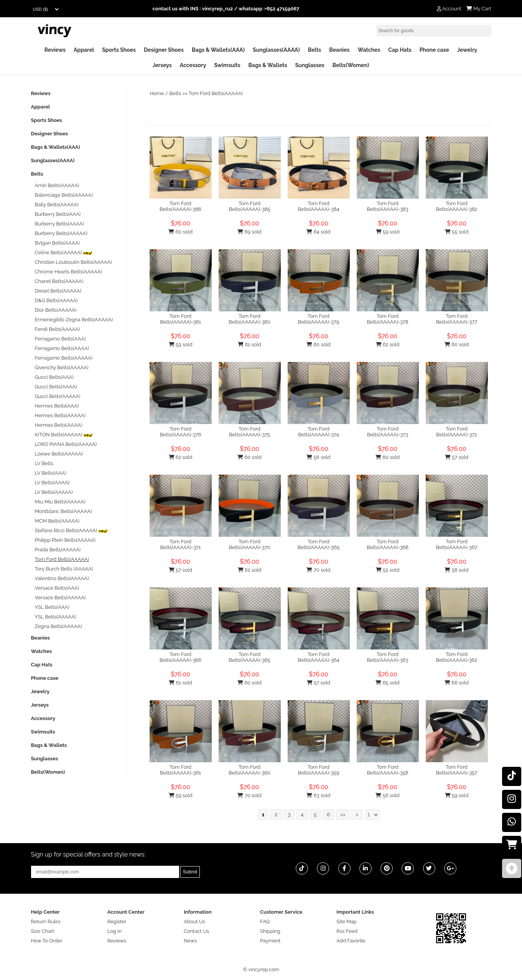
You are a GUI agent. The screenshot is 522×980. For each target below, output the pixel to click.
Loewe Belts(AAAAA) (59, 454)
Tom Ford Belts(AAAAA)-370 (249, 544)
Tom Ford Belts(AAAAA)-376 (180, 432)
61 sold (249, 344)
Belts (315, 50)
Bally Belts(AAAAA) (57, 205)
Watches (369, 50)
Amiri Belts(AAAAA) (57, 185)
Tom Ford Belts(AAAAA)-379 (319, 319)
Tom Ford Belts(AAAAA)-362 (457, 657)
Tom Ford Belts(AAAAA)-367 (456, 544)
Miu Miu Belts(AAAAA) (60, 502)
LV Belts (44, 463)
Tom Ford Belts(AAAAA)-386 (180, 206)
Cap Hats (400, 50)
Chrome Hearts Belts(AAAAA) (69, 272)
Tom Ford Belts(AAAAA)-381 (180, 319)
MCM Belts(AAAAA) (57, 521)
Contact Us (196, 931)
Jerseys (162, 65)
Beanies (339, 50)
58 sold (456, 570)
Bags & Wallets (268, 65)
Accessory (193, 65)
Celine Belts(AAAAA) (64, 252)
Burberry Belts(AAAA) (59, 224)
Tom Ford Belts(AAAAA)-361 (180, 770)
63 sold (318, 795)
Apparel (84, 50)
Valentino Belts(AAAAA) (62, 578)
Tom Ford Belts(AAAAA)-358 (387, 770)
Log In (114, 931)
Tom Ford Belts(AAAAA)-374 (319, 432)
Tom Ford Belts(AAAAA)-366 (180, 657)
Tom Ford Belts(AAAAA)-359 (318, 770)
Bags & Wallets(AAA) (218, 50)
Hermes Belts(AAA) (57, 406)
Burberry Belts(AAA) (58, 214)
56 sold (318, 457)
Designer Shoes (164, 50)
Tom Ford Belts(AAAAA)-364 (318, 657)
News (190, 941)
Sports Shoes (119, 50)
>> (343, 815)
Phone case (434, 50)
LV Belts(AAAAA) (54, 492)
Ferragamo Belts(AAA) (60, 339)
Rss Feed (347, 931)
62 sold (388, 344)
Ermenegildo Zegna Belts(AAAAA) (74, 320)
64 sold (318, 232)
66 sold (457, 683)
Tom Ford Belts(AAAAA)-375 (249, 432)
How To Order (47, 941)
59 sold (388, 232)
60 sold (180, 232)
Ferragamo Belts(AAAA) (62, 348)
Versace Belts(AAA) (57, 588)
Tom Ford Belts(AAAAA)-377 (457, 319)
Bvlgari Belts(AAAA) (57, 243)
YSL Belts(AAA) (52, 607)
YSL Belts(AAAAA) (56, 617)
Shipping (270, 931)
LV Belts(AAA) (51, 473)
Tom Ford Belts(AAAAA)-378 (388, 319)
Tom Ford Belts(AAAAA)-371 (181, 544)
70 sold (318, 570)
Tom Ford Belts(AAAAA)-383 (387, 206)
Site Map (346, 922)
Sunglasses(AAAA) (276, 50)
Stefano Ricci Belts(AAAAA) (72, 530)
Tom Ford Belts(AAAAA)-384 (318, 206)
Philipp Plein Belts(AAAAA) (65, 540)
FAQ (265, 922)
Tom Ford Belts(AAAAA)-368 (388, 544)
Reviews (55, 50)
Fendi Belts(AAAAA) (58, 329)
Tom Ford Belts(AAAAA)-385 (249, 206)
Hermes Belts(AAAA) (58, 425)
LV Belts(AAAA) (52, 483)
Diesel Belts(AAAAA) (58, 291)
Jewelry (467, 50)
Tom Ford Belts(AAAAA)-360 (249, 770)
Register (117, 922)
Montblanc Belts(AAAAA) (63, 511)
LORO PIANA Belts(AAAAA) (66, 444)
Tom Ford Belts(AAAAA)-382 (457, 206)
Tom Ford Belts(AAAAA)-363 (387, 657)
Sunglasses (310, 65)
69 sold (249, 232)
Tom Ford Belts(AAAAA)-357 (457, 770)
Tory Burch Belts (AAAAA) (64, 569)
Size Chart (43, 931)
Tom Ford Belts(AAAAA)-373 (388, 432)
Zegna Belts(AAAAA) (58, 626)
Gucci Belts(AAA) (54, 377)
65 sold (387, 683)
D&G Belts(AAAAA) (56, 300)
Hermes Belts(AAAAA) (60, 415)
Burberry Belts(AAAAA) (61, 233)
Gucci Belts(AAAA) (56, 387)
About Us (194, 922)
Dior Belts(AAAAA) (56, 310)
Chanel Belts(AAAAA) (59, 281)
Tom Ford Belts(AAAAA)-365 (249, 657)
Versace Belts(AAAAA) (60, 598)
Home (157, 93)
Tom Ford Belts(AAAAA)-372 (457, 432)
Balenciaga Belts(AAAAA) (64, 195)
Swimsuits (227, 65)
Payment (270, 941)
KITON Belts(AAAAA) (64, 435)
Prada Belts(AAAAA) (58, 550)
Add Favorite (351, 941)
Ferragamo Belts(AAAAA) (64, 358)
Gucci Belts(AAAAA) (58, 396)
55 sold (457, 232)
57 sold (457, 457)
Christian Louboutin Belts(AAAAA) (73, 262)
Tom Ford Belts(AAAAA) (216, 93)
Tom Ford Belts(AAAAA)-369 (319, 544)
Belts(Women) (351, 65)
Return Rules (46, 922)
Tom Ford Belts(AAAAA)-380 (249, 319)
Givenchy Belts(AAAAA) (62, 367)
